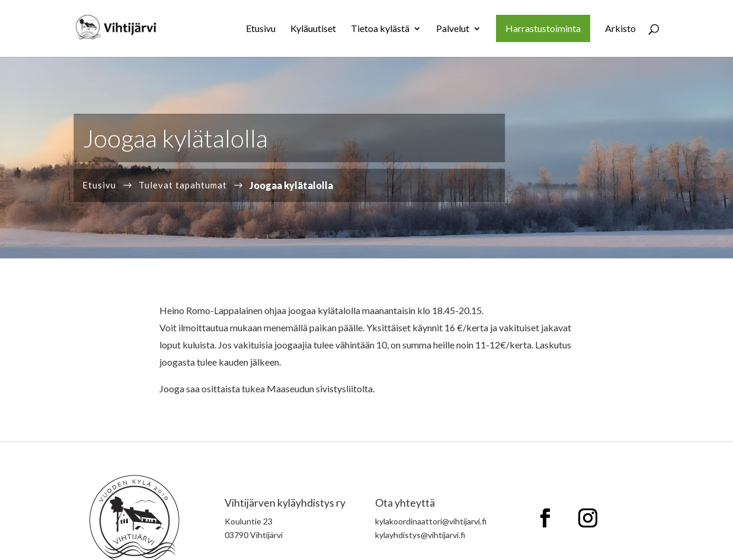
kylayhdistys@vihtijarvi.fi (420, 535)
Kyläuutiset (313, 29)
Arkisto (620, 29)
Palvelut (453, 29)
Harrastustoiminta (543, 28)
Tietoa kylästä (380, 29)
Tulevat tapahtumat (183, 185)
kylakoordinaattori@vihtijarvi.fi (431, 521)
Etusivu (261, 29)
